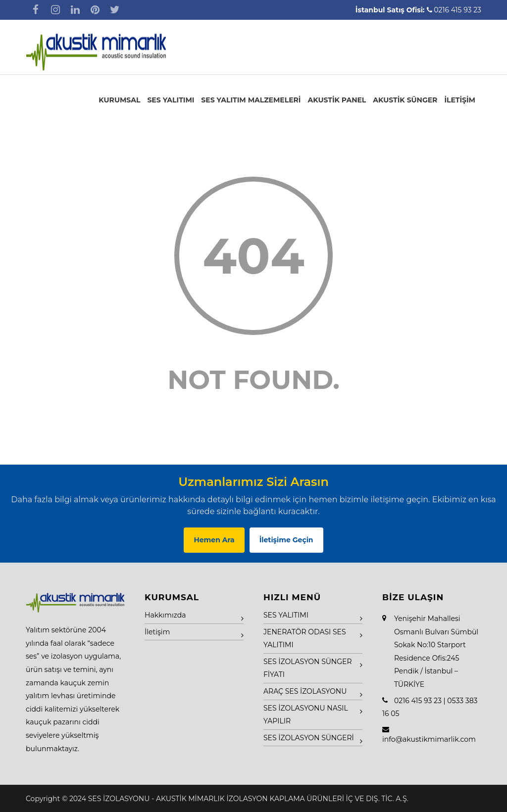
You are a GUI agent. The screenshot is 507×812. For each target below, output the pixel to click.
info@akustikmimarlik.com (429, 739)
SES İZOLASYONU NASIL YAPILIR (306, 715)
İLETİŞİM (460, 100)
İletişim (157, 632)
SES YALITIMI (171, 100)
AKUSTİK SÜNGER (405, 100)
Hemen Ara (214, 540)
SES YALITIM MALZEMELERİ (251, 100)
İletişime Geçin (286, 540)
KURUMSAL (119, 100)
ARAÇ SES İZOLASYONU (305, 691)
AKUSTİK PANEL (337, 100)
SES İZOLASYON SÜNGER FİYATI (308, 668)
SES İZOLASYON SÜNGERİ (309, 738)
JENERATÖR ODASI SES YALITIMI (305, 639)
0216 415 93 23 (457, 10)
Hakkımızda (165, 615)
